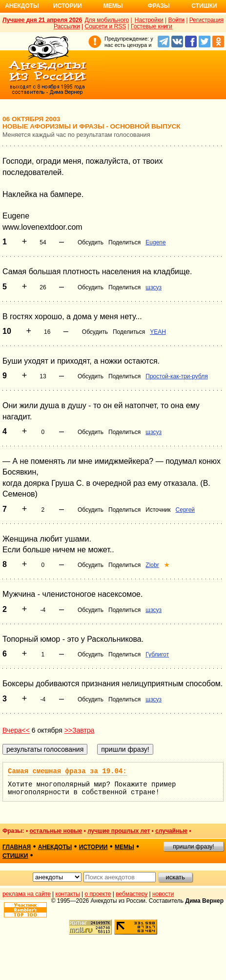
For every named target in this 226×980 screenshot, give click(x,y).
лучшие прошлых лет (119, 831)
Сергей (185, 510)
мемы (124, 847)
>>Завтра (80, 730)
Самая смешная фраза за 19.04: (67, 771)
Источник (158, 510)
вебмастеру (132, 894)
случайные (171, 831)
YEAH (158, 332)
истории (93, 847)
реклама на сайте (27, 894)
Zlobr (152, 565)
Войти (176, 20)
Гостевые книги (152, 26)
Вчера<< (16, 730)
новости (163, 894)
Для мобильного (107, 20)
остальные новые (56, 831)
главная (17, 847)
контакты (68, 894)
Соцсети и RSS (106, 26)
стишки (15, 856)
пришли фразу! (193, 847)
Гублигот (157, 654)
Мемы (113, 6)
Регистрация (206, 20)
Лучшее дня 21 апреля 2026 (42, 20)
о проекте (98, 894)
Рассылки (67, 26)
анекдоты (55, 847)
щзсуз (154, 287)
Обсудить (91, 242)
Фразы (158, 6)
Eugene (155, 242)
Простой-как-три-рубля (177, 376)
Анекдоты (22, 6)
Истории (68, 6)
